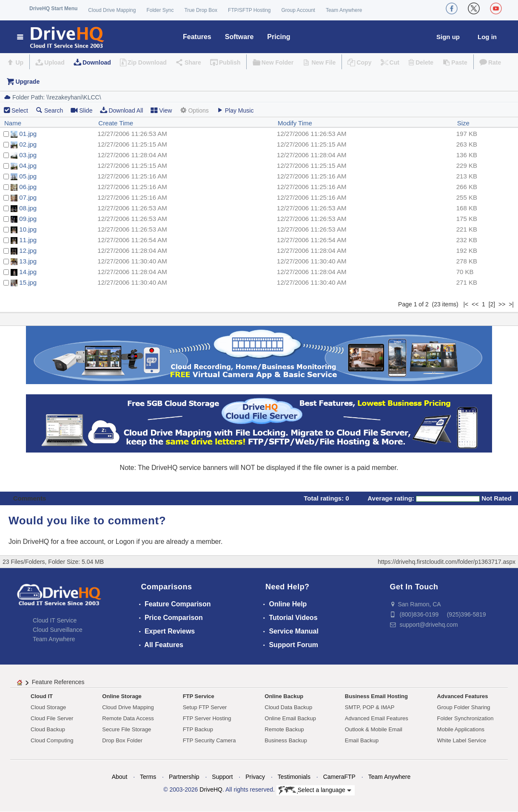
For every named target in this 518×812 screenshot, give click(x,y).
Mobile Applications (461, 729)
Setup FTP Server (205, 707)
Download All (121, 110)
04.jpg (28, 166)
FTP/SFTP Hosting (249, 10)
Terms (148, 777)
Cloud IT (42, 696)
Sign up (448, 37)
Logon (125, 542)
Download (97, 62)
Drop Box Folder (122, 740)
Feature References (58, 682)
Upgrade (27, 82)
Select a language (315, 790)
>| (511, 304)
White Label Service (462, 740)
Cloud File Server (52, 718)
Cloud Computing (52, 740)
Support (222, 777)
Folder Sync (160, 10)
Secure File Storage (127, 729)
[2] (492, 304)
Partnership (184, 777)
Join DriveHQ (30, 542)
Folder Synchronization (465, 718)
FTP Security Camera (209, 740)
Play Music (235, 110)
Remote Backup (284, 729)
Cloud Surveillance (58, 630)
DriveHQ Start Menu (53, 8)
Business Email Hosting (376, 696)
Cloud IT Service (55, 620)
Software (239, 37)
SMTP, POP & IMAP (370, 707)
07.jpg (28, 197)
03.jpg (28, 155)
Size (463, 123)
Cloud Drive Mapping (112, 10)
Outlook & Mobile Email (374, 729)
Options (194, 110)
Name (13, 123)
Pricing (279, 37)
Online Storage (122, 696)
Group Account (298, 10)
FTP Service (199, 696)
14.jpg (28, 272)
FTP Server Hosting (207, 718)
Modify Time (295, 123)
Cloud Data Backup (288, 707)
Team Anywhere (344, 10)
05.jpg (28, 176)
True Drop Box (201, 10)
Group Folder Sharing (464, 707)
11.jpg (28, 240)
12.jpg (28, 250)
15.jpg (28, 282)
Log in (487, 37)
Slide (81, 110)
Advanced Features (463, 696)
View (161, 110)
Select (20, 110)
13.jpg (28, 261)
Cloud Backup (48, 729)
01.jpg (28, 134)
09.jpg (28, 219)
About (120, 777)
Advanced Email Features (377, 718)
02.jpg (28, 144)
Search (49, 110)
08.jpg (28, 208)
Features (197, 37)
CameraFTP (339, 777)
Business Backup (286, 740)
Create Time (116, 123)
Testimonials (294, 777)
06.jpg (28, 187)
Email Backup (362, 740)
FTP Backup (198, 729)
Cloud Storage (48, 707)
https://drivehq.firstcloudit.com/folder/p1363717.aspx (447, 562)
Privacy (255, 777)
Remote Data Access (128, 718)
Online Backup (284, 696)
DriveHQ (211, 789)
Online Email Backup (290, 718)
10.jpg (28, 229)
